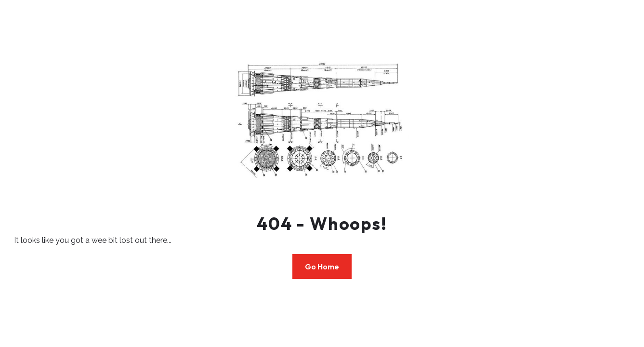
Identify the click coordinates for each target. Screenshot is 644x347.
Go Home (322, 267)
